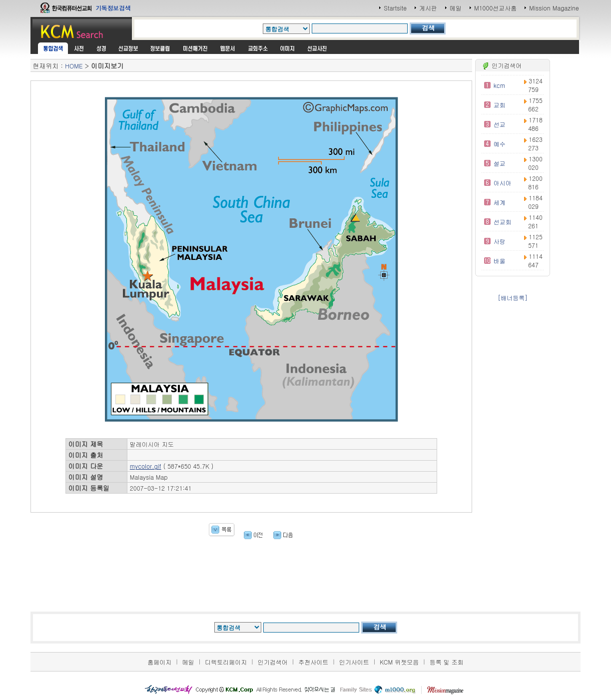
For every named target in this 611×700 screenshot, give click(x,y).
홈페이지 (159, 662)
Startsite (395, 8)
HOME (74, 66)
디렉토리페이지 (226, 662)
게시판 (428, 8)
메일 (456, 8)
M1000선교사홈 (495, 8)
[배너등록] (513, 298)
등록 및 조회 (447, 662)
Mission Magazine (554, 8)
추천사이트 (313, 662)
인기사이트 (354, 662)
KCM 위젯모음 (399, 662)
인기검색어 (273, 662)
